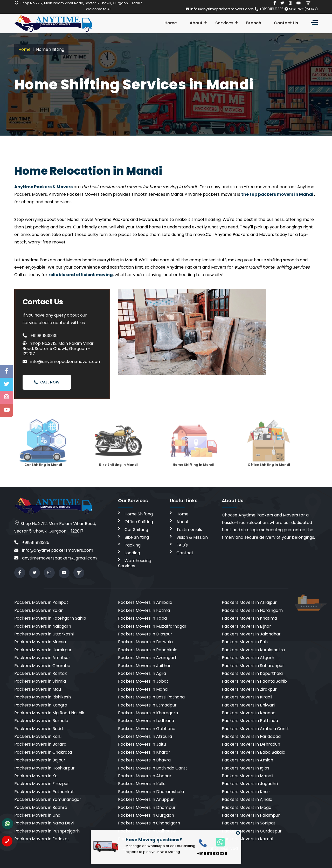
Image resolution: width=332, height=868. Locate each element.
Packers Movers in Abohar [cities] (145, 776)
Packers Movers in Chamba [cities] (42, 666)
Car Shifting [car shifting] (136, 530)
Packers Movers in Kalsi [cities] (38, 736)
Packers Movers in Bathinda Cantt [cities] (153, 768)
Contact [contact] (185, 553)
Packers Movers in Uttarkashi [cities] (44, 634)
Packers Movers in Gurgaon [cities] (146, 815)
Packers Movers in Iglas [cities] (245, 768)
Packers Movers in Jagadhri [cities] (250, 784)
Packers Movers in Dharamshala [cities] (151, 792)
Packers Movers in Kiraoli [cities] (247, 697)
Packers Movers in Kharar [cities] (144, 752)
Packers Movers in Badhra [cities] (41, 807)
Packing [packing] (133, 545)
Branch (254, 23)
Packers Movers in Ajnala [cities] (247, 799)
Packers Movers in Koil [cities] (37, 776)
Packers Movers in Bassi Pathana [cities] (151, 697)
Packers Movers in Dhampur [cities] (147, 807)
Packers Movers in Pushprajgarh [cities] (47, 831)
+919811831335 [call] (32, 542)
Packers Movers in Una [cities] (37, 815)
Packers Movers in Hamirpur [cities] (43, 650)
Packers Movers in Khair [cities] (246, 792)
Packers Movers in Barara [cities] (40, 744)
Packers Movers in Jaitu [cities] (142, 744)
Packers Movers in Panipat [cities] (41, 602)
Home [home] (182, 514)
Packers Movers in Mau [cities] (38, 689)
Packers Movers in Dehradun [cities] (251, 744)
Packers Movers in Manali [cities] (247, 776)
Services (224, 23)
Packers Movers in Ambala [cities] (145, 602)
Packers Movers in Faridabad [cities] (251, 736)
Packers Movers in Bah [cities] (245, 642)
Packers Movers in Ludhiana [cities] (146, 721)
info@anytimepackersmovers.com (62, 362)
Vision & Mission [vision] (192, 537)
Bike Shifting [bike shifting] (137, 537)
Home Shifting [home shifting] (139, 514)
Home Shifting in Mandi (193, 449)
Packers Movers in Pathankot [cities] (44, 792)
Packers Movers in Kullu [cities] (142, 784)
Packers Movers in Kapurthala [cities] (252, 673)
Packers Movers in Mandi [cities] (143, 689)
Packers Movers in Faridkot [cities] (42, 839)
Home (171, 23)
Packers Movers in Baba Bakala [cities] (254, 752)
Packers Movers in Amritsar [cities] (42, 658)
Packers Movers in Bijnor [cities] (246, 626)
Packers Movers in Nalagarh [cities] (43, 626)
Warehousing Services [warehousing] (135, 563)
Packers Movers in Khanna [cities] (249, 713)
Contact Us (286, 23)
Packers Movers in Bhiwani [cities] (248, 705)
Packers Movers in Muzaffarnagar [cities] (152, 626)
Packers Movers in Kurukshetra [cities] (253, 650)
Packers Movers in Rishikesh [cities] (43, 697)
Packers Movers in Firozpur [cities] (42, 784)
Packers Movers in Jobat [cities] (143, 681)
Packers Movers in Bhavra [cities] (144, 760)
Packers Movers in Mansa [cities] (40, 642)
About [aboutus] (183, 522)
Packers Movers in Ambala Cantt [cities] (255, 729)
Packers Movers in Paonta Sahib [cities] (254, 681)
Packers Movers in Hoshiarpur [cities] (44, 768)
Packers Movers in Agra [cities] (142, 673)
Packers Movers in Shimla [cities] (40, 681)
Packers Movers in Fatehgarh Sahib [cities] (50, 618)
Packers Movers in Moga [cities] (247, 807)
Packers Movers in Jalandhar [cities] (251, 634)
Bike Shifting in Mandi (118, 449)
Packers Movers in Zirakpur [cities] (249, 689)
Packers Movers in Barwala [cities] (145, 642)
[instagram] (290, 3)
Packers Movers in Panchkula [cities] (148, 650)
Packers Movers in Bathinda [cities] (250, 721)
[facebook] (275, 3)
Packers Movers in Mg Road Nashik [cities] (49, 713)
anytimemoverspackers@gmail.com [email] (56, 558)
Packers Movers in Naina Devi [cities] (44, 823)
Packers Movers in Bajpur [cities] (40, 760)
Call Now (47, 382)
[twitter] (282, 3)
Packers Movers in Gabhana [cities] (147, 729)
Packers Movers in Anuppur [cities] (146, 799)
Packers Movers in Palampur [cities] (251, 815)
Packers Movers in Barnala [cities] (41, 721)
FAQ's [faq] (182, 545)
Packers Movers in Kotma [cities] (144, 610)
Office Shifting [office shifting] (139, 522)
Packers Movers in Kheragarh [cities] (148, 713)
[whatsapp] (217, 842)
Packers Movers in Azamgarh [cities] (148, 658)
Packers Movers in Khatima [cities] (249, 618)
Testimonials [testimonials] (189, 530)
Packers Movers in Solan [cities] (39, 610)
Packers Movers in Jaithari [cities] (145, 666)
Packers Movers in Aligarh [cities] (248, 658)
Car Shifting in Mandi (43, 449)
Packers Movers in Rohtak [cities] (41, 673)
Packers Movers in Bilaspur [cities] (145, 634)
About (196, 23)
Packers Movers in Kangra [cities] (41, 705)
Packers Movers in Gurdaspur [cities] (252, 831)
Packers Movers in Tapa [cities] (142, 618)
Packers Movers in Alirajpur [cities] (249, 602)
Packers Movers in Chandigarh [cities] (149, 823)
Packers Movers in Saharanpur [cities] (253, 666)
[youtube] (299, 3)
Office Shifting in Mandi (269, 449)
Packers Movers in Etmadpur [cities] (147, 705)
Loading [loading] (132, 553)
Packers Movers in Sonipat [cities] (249, 823)
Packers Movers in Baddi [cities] (39, 729)
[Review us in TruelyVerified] (308, 3)
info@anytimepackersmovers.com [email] (220, 9)
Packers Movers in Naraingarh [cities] (252, 610)
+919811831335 (270, 9)
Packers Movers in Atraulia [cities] (145, 736)
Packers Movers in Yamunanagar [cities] (48, 799)
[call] (203, 843)
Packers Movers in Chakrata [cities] (43, 752)
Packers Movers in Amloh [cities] (247, 760)
